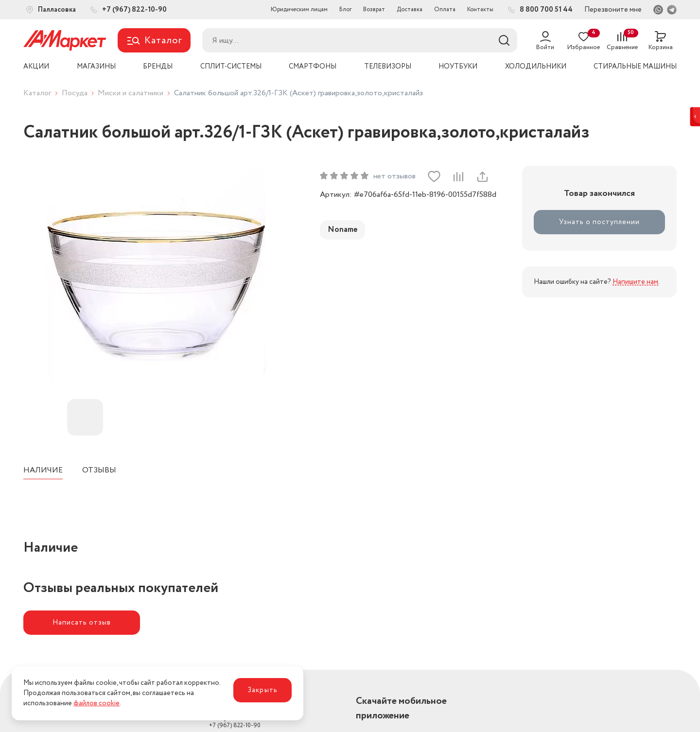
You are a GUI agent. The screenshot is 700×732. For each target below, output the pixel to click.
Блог (345, 9)
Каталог (37, 93)
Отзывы (99, 470)
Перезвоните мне (613, 10)
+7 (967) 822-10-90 (235, 722)
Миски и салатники (131, 93)
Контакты (480, 9)
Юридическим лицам (299, 9)
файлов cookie (96, 703)
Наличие (43, 470)
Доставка (410, 9)
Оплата (445, 9)
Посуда (75, 93)
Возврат (374, 9)
